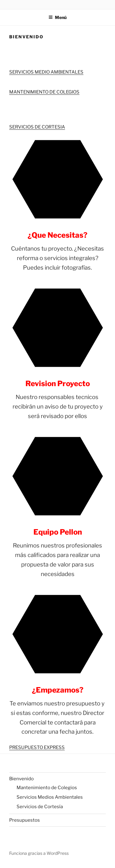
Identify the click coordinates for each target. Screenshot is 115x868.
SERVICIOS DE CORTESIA (37, 127)
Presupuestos (25, 820)
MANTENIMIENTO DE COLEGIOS (44, 92)
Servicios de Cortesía (40, 807)
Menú (57, 17)
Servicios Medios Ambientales (50, 797)
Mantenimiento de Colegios (47, 788)
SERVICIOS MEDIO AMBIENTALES (46, 72)
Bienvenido (21, 779)
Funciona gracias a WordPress (39, 853)
